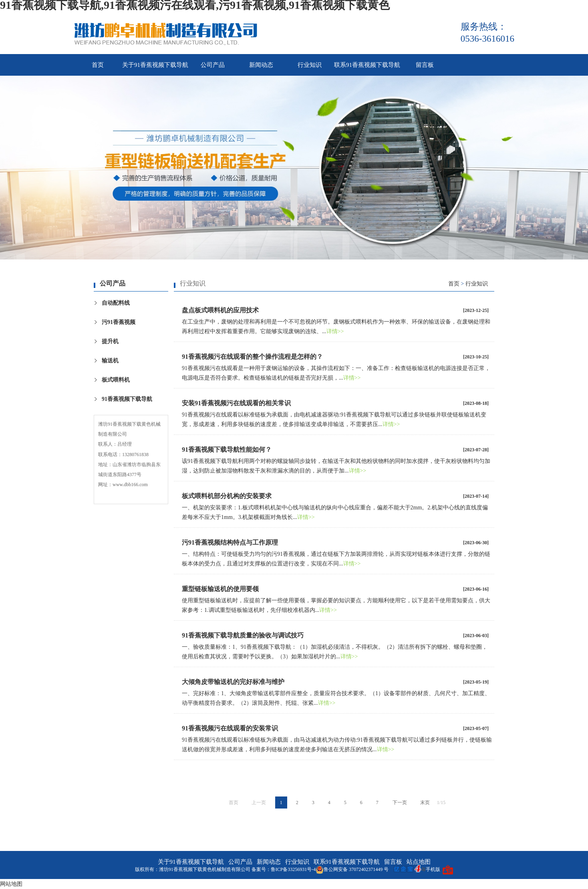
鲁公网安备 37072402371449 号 (352, 869)
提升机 (110, 341)
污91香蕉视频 (119, 322)
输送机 (110, 361)
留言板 (425, 65)
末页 (425, 803)
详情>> (335, 331)
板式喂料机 (116, 380)
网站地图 (11, 884)
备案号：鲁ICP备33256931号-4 (284, 869)
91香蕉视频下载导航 (127, 399)
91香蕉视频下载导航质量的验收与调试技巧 (243, 635)
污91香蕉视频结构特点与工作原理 (230, 542)
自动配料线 (116, 303)
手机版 (433, 869)
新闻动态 (261, 65)
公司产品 (213, 65)
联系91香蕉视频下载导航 (367, 65)
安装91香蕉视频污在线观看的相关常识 (236, 403)
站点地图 (419, 862)
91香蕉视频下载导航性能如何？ (227, 450)
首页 (98, 65)
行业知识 (310, 65)
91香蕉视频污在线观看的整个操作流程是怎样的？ (252, 357)
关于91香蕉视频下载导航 (155, 65)
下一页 (400, 803)
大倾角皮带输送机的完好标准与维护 (233, 682)
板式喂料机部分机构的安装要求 (227, 496)
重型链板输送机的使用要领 (220, 589)
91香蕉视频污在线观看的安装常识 (230, 728)
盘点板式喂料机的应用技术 (220, 310)
